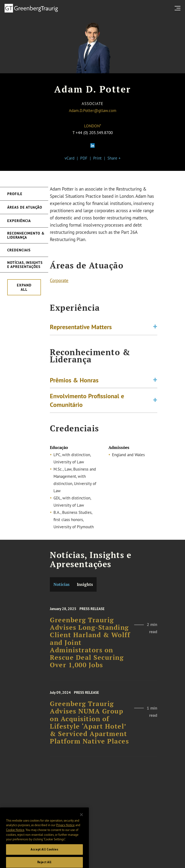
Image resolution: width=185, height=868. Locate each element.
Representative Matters (81, 328)
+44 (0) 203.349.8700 (94, 133)
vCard (69, 158)
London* (93, 126)
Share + (114, 158)
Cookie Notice (15, 836)
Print (97, 158)
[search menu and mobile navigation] (178, 8)
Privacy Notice (65, 831)
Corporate (59, 281)
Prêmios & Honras (74, 382)
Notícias (62, 584)
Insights (85, 584)
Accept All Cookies (44, 855)
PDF (84, 158)
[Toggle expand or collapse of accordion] (155, 328)
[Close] (81, 820)
